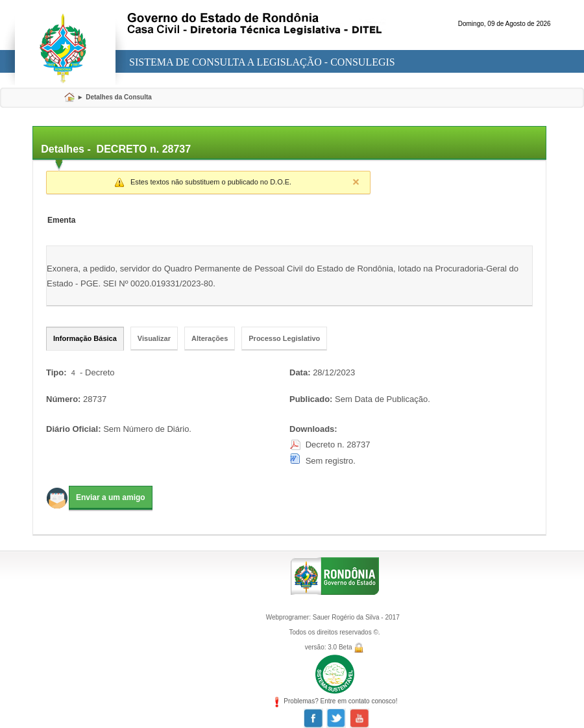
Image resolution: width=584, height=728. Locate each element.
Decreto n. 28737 (338, 445)
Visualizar (154, 338)
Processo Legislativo (284, 338)
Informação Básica (85, 338)
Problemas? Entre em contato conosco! (335, 701)
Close (356, 182)
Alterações (210, 338)
